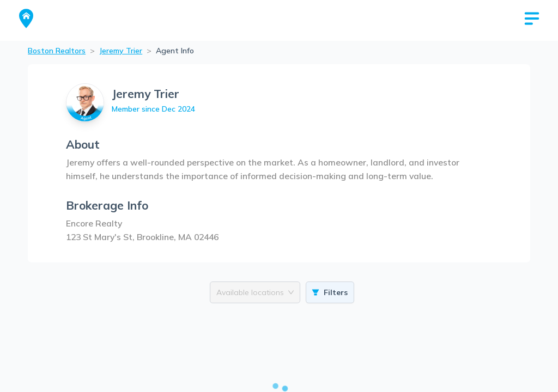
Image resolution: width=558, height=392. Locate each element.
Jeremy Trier (121, 51)
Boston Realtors (57, 51)
